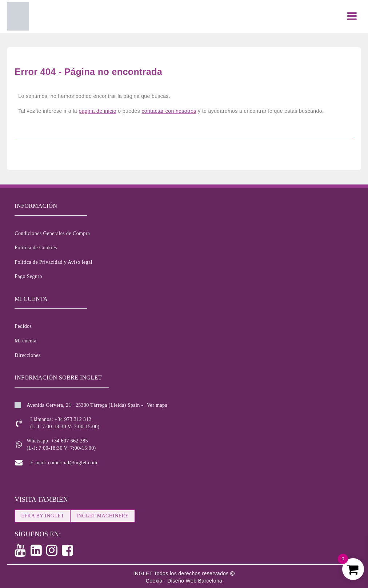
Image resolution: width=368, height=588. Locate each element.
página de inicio (97, 111)
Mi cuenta (25, 341)
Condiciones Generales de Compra (52, 233)
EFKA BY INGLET (43, 516)
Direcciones (27, 355)
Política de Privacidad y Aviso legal (53, 262)
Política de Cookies (36, 248)
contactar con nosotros (169, 111)
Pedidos (23, 326)
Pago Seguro (28, 276)
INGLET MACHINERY (103, 516)
